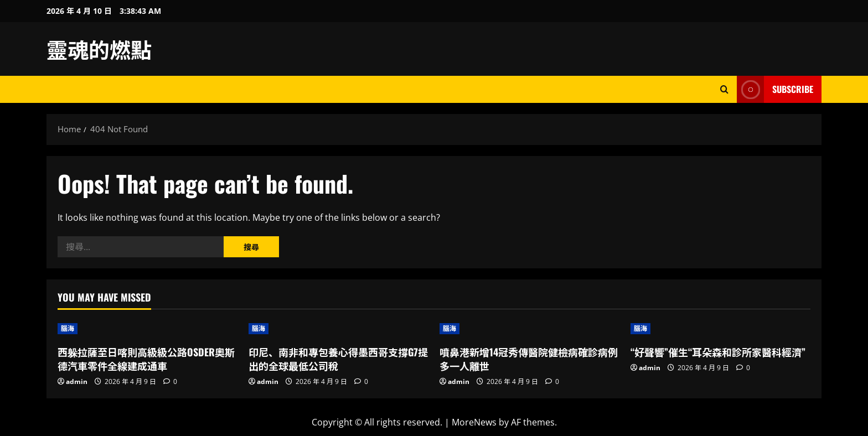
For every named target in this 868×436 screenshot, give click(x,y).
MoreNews (474, 422)
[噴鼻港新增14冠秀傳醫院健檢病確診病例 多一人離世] (529, 329)
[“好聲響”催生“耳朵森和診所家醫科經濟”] (720, 329)
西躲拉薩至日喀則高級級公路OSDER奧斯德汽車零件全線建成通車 (146, 359)
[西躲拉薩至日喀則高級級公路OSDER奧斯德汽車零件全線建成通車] (148, 329)
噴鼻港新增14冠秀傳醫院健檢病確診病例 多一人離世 (529, 359)
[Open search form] (724, 89)
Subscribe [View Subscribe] (775, 89)
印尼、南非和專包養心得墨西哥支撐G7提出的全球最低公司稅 (338, 359)
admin (77, 381)
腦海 (68, 328)
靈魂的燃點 (99, 49)
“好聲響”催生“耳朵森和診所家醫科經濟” (718, 352)
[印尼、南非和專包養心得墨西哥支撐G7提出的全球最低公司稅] (339, 329)
